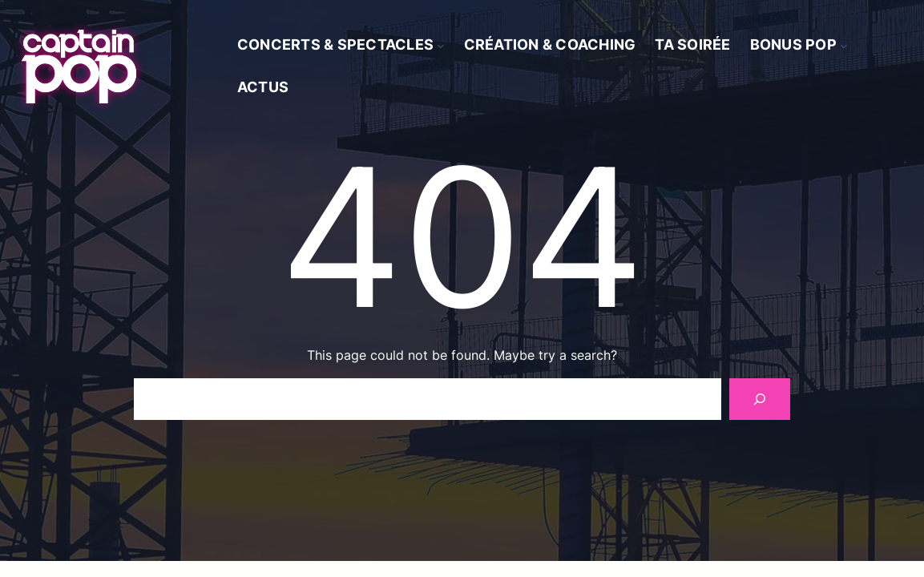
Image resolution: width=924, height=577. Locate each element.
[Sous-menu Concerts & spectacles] (441, 46)
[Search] (760, 399)
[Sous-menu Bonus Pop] (844, 46)
